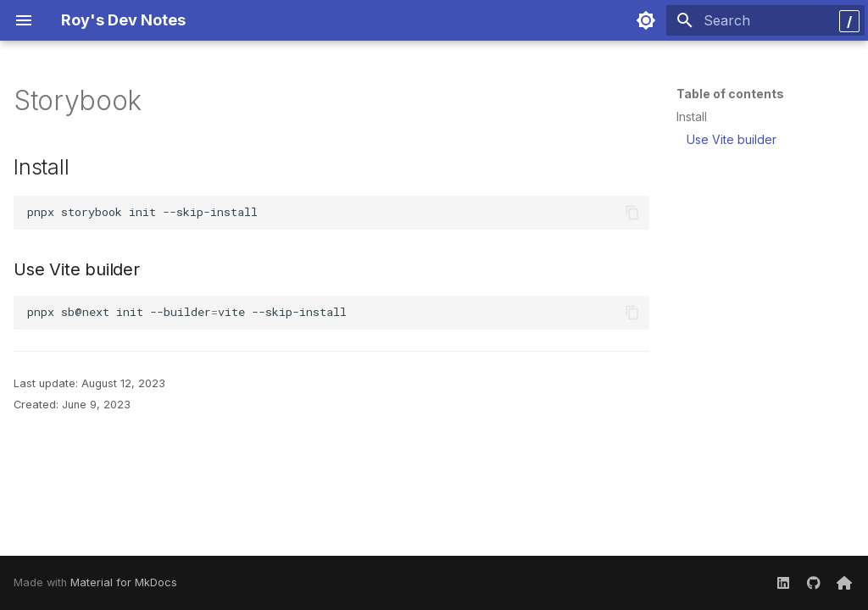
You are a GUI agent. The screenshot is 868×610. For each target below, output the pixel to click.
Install (692, 116)
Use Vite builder (732, 139)
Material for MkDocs (124, 582)
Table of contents (730, 94)
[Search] (765, 20)
